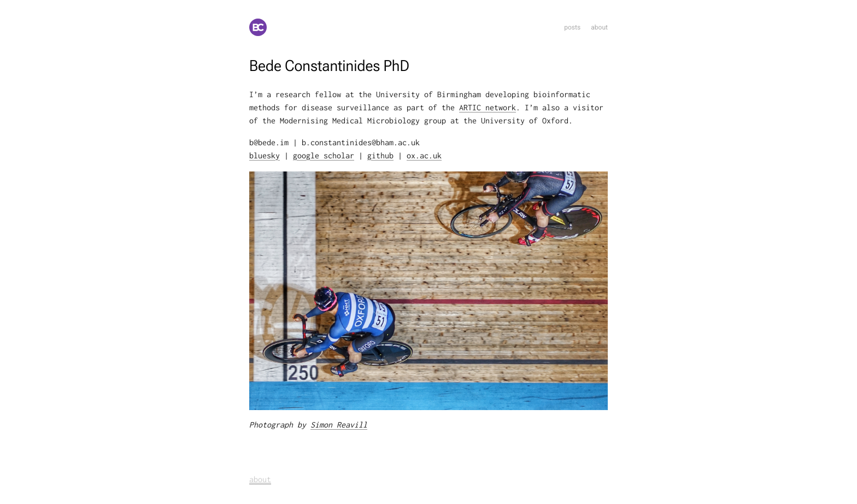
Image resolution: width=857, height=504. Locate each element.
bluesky (265, 156)
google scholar (324, 156)
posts (572, 27)
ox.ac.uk (424, 156)
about (599, 27)
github (380, 156)
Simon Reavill (339, 425)
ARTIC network (488, 108)
